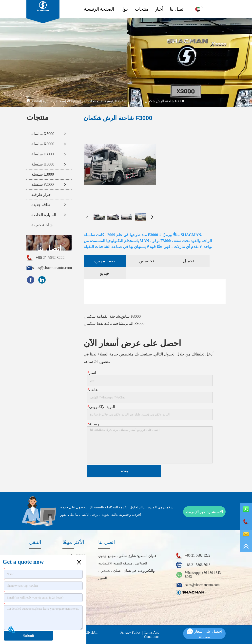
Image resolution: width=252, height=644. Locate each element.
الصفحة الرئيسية (99, 9)
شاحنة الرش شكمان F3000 (164, 101)
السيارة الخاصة (71, 101)
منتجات (142, 9)
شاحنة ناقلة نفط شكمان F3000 (114, 323)
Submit (28, 635)
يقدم (124, 471)
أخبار (159, 9)
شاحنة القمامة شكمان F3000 (112, 316)
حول (125, 9)
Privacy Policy (131, 633)
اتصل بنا (177, 9)
